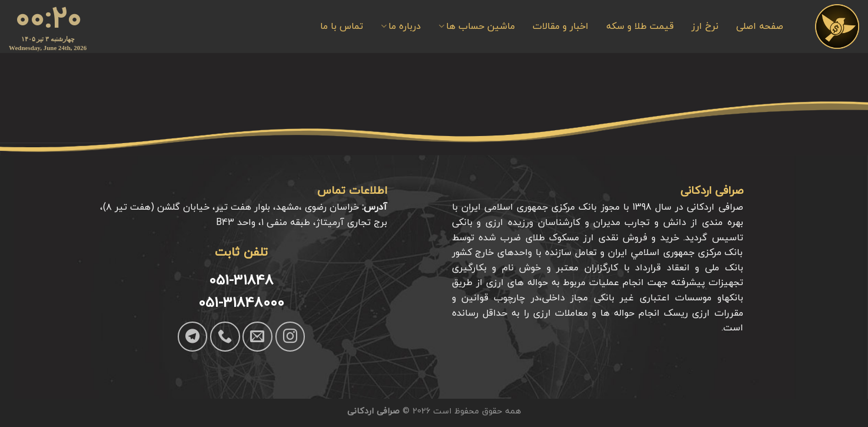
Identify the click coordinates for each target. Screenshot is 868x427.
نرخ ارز (705, 27)
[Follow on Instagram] (290, 336)
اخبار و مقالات (561, 27)
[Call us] (225, 336)
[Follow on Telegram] (192, 336)
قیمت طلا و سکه (640, 27)
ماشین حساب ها (477, 26)
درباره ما (401, 26)
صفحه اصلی (760, 27)
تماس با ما (342, 27)
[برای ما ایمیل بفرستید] (257, 336)
